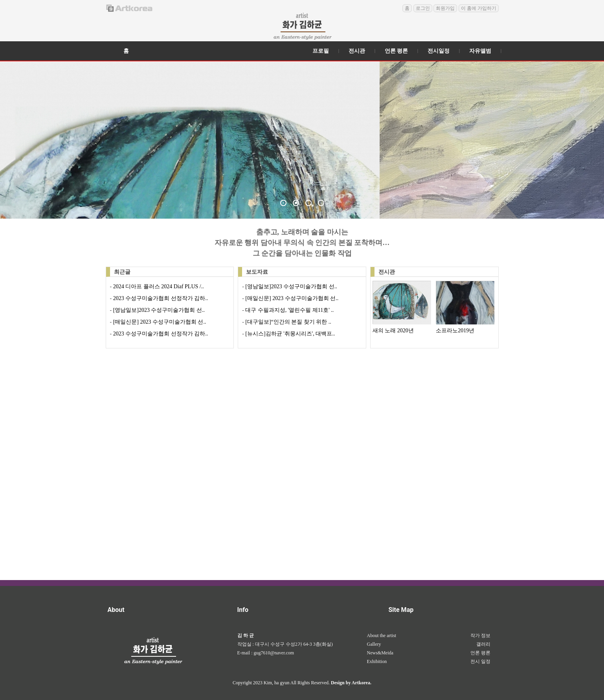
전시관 (357, 51)
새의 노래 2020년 (393, 331)
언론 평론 (397, 51)
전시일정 (439, 51)
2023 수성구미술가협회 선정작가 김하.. (160, 298)
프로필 (321, 51)
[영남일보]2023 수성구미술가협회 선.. (158, 310)
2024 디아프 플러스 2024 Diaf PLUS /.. (158, 286)
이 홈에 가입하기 (479, 8)
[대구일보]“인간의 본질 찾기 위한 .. (288, 322)
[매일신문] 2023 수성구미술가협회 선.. (159, 322)
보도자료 (257, 272)
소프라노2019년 (455, 331)
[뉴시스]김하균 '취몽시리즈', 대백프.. (289, 334)
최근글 (122, 272)
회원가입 (445, 8)
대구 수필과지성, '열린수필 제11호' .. (289, 310)
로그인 (423, 8)
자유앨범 (480, 51)
